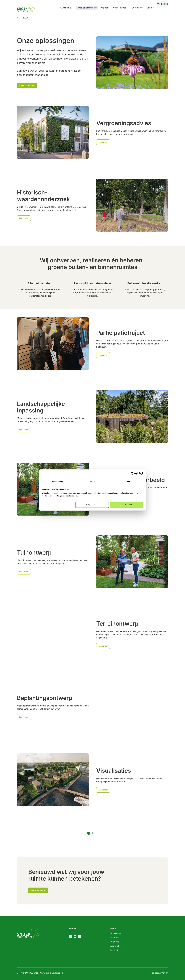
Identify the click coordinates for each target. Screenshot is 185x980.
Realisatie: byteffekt (159, 973)
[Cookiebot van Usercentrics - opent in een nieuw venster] (133, 474)
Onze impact (117, 8)
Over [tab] (128, 481)
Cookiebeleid (57, 973)
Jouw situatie (62, 8)
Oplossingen (116, 933)
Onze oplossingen (83, 8)
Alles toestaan (126, 505)
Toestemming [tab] (57, 481)
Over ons (133, 8)
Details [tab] (92, 481)
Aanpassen (92, 505)
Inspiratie (102, 8)
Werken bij (161, 8)
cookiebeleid (72, 496)
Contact (148, 8)
